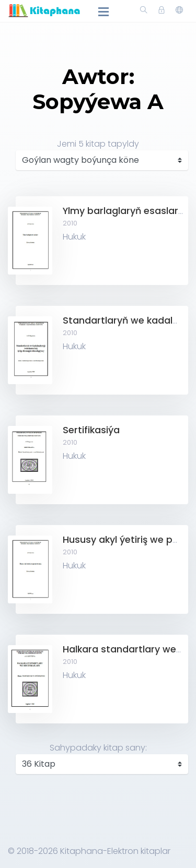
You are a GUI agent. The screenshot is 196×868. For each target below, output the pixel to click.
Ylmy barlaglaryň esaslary (123, 211)
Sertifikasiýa (91, 430)
